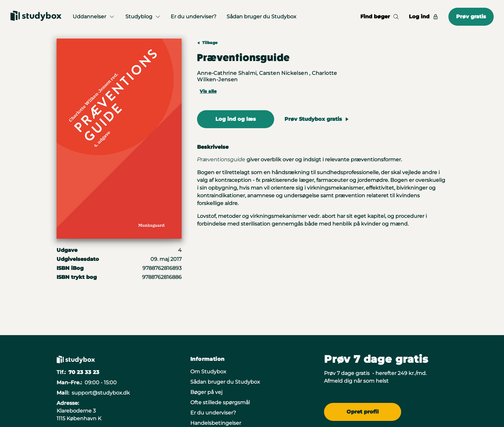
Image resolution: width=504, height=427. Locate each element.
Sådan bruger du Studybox (261, 17)
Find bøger (379, 17)
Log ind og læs (236, 119)
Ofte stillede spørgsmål (220, 402)
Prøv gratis (471, 17)
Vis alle (208, 91)
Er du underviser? (194, 17)
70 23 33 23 (84, 372)
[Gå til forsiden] (36, 17)
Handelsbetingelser (216, 423)
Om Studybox (208, 372)
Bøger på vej (206, 392)
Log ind (423, 17)
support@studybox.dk (101, 393)
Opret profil (363, 412)
